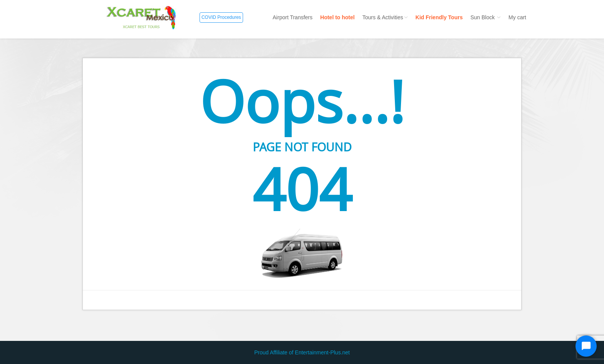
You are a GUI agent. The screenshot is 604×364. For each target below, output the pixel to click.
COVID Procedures (221, 17)
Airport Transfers (293, 17)
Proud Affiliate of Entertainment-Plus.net (302, 352)
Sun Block (486, 17)
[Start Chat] (586, 346)
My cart (517, 17)
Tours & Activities (385, 17)
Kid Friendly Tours (439, 17)
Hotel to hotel (337, 17)
